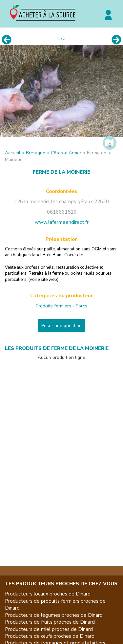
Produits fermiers (53, 306)
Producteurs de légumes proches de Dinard (54, 615)
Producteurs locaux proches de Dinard (48, 594)
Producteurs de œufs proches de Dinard (50, 636)
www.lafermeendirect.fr (62, 222)
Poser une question (61, 326)
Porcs (82, 306)
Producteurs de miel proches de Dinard (49, 629)
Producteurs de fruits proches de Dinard (50, 622)
